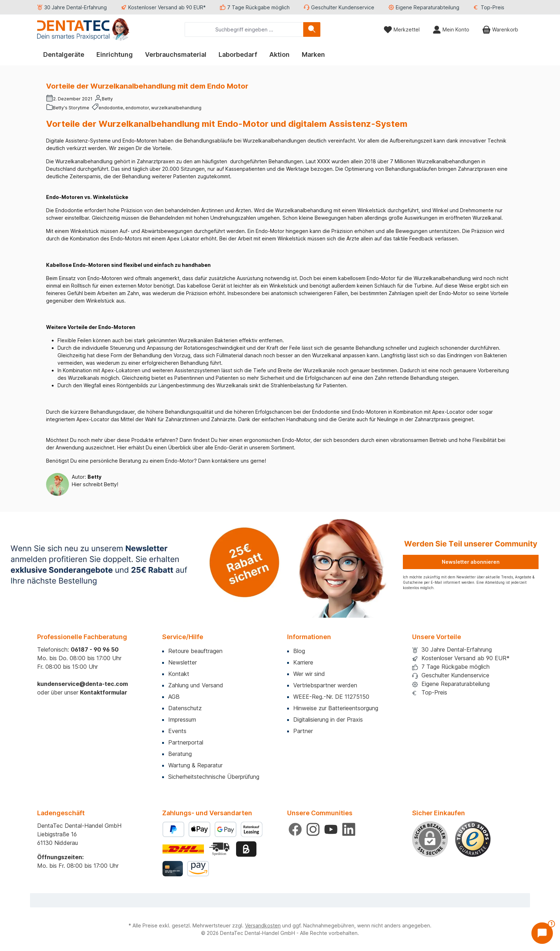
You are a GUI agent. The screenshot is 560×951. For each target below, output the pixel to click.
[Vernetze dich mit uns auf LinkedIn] (349, 829)
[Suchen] (312, 29)
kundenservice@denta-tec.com (82, 684)
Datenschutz (185, 708)
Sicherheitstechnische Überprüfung (214, 777)
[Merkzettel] (402, 29)
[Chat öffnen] (542, 933)
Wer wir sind (309, 674)
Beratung (180, 754)
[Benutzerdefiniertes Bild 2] (220, 849)
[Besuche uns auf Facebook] (295, 829)
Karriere (303, 662)
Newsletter (182, 662)
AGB (174, 697)
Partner (303, 731)
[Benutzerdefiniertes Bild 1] (473, 839)
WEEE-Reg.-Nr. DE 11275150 (331, 697)
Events (177, 731)
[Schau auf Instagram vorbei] (313, 829)
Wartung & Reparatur (195, 765)
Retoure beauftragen (195, 651)
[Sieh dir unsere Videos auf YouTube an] (331, 829)
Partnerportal (186, 742)
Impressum (182, 720)
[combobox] (244, 29)
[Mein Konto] (451, 29)
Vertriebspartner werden (325, 685)
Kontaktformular (104, 692)
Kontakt (179, 674)
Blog (299, 651)
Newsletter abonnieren (471, 562)
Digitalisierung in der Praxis (328, 720)
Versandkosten (263, 925)
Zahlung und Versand (196, 685)
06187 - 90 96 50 (95, 649)
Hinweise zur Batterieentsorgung (336, 708)
